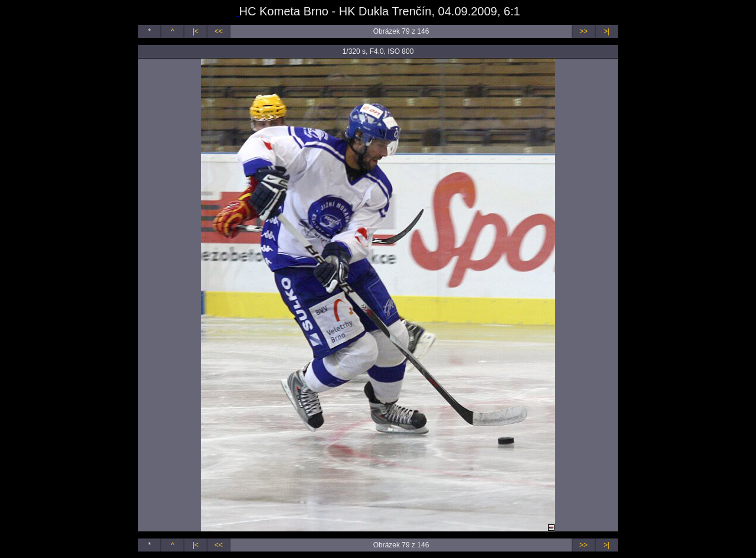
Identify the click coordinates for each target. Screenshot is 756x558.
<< (219, 31)
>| (607, 31)
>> (584, 31)
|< (195, 31)
